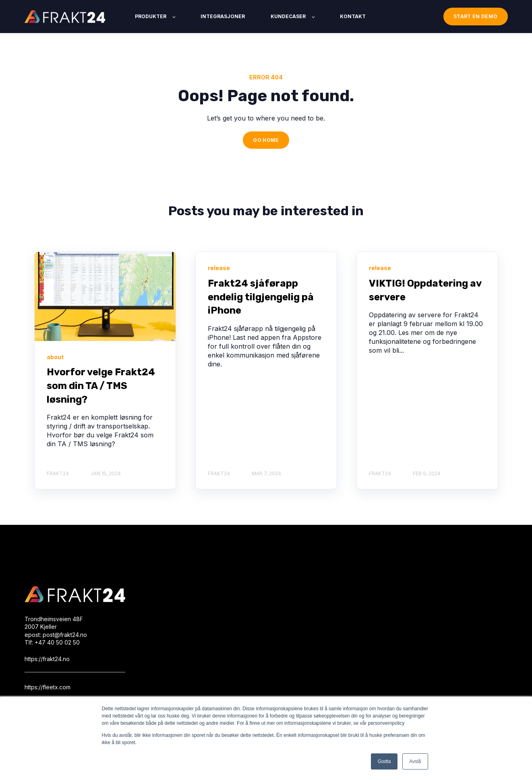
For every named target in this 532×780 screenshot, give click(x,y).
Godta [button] (384, 761)
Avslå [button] (415, 761)
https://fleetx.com (48, 687)
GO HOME (266, 140)
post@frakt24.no (65, 635)
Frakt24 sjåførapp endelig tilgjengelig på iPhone (261, 297)
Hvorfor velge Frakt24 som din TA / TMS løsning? (101, 386)
